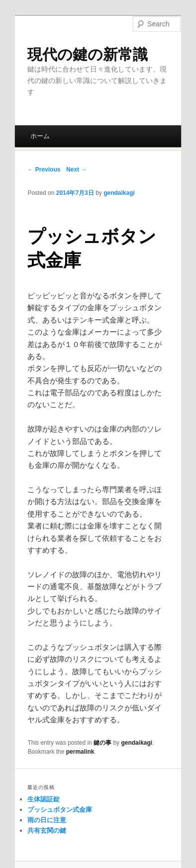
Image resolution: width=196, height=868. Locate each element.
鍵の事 (102, 743)
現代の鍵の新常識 (88, 54)
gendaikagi (119, 193)
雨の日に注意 (47, 820)
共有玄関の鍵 (47, 830)
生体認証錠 (44, 799)
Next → (76, 170)
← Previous (44, 170)
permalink (80, 752)
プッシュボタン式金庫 (60, 810)
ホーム (40, 136)
